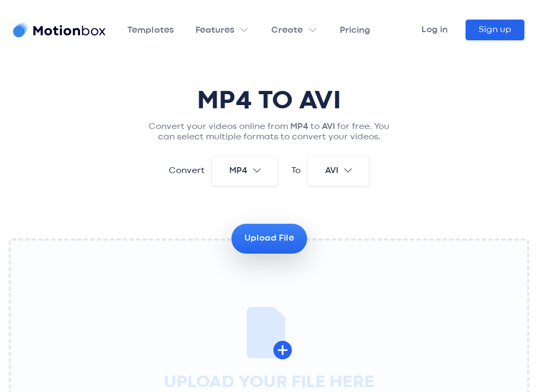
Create (287, 30)
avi (339, 170)
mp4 (246, 170)
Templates (151, 30)
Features (215, 30)
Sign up (495, 30)
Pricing (355, 30)
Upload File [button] (269, 238)
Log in (435, 30)
